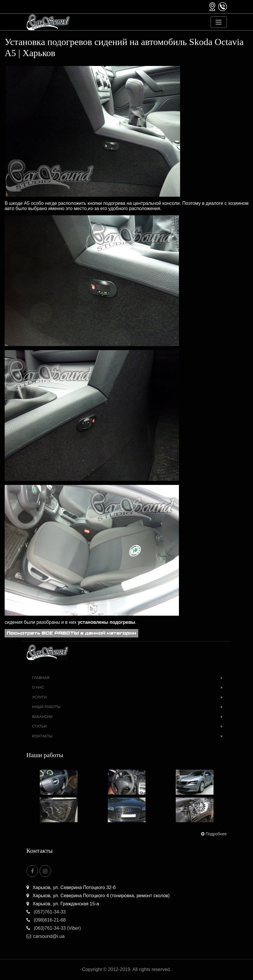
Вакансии (43, 717)
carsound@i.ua (46, 936)
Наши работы (46, 707)
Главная (41, 678)
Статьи (40, 726)
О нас (38, 687)
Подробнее (213, 834)
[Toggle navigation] (219, 22)
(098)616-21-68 (46, 920)
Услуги (40, 697)
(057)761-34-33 (46, 912)
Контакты (42, 736)
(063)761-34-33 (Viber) (54, 928)
